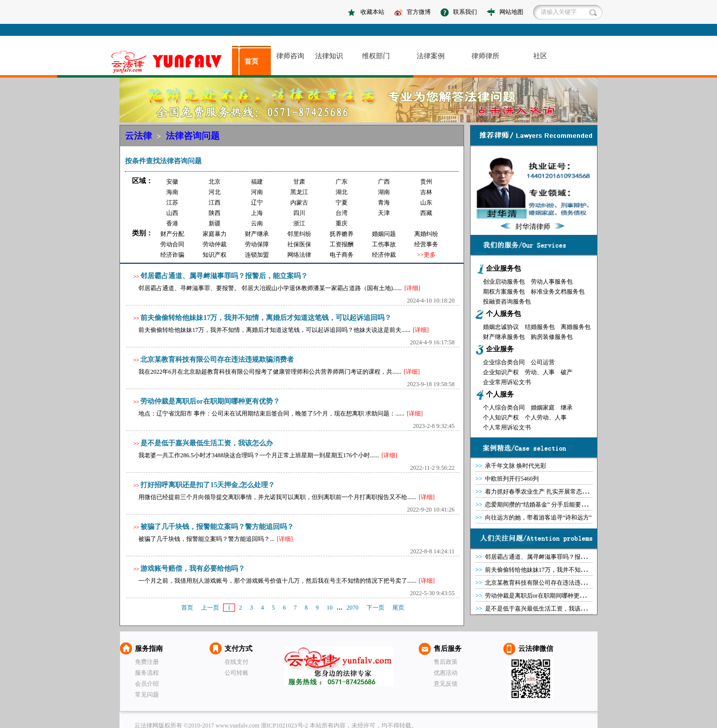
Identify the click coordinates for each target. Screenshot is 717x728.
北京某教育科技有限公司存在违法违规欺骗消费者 (217, 360)
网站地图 (511, 12)
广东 (342, 182)
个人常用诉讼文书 (507, 427)
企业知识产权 (501, 372)
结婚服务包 (540, 327)
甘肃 (299, 182)
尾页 (398, 608)
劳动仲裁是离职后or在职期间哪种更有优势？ (210, 401)
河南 (257, 192)
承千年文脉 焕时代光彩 (516, 466)
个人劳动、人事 (546, 417)
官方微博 (419, 12)
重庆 (342, 223)
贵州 (426, 182)
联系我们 (465, 12)
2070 (353, 608)
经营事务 (426, 244)
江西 (215, 203)
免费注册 (147, 662)
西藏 (426, 213)
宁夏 (342, 203)
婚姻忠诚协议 (501, 327)
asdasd (171, 62)
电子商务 (342, 255)
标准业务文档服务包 (558, 292)
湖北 (342, 192)
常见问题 (147, 695)
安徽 (172, 182)
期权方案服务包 (504, 292)
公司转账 (237, 673)
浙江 (299, 223)
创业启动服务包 (504, 282)
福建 (257, 182)
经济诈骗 (172, 255)
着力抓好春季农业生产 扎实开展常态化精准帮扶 (548, 492)
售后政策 (446, 662)
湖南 (384, 192)
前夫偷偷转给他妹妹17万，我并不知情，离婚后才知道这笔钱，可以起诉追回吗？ (266, 318)
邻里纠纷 (299, 234)
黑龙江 (299, 192)
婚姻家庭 (543, 408)
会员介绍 (147, 684)
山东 (426, 203)
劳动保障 (257, 244)
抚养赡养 (342, 234)
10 (330, 608)
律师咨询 (290, 56)
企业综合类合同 (504, 362)
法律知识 (329, 56)
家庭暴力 (215, 234)
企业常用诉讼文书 (507, 382)
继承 (567, 408)
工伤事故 (384, 244)
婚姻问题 (384, 234)
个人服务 (500, 394)
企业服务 (500, 349)
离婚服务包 (576, 327)
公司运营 (543, 362)
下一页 (375, 608)
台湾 (342, 213)
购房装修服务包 (552, 337)
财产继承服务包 (504, 337)
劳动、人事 (540, 372)
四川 (299, 213)
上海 (257, 213)
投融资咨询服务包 (507, 302)
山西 (172, 213)
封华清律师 (533, 227)
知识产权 (215, 255)
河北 (215, 192)
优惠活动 (446, 673)
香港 (172, 223)
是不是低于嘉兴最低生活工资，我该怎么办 (207, 443)
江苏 (172, 203)
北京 (215, 182)
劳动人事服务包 (552, 282)
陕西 (215, 213)
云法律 (138, 136)
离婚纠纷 (426, 234)
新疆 (215, 223)
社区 (540, 56)
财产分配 (172, 234)
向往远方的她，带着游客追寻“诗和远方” (538, 518)
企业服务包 (503, 268)
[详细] (412, 288)
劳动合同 (172, 244)
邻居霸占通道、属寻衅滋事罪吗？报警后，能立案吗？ (224, 276)
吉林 (426, 192)
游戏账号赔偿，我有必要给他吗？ (193, 569)
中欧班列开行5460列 (512, 479)
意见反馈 (446, 684)
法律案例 (431, 56)
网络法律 (299, 255)
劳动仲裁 (215, 244)
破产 (567, 372)
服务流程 (147, 673)
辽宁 (257, 203)
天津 (384, 213)
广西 (384, 182)
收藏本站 (372, 12)
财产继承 (257, 234)
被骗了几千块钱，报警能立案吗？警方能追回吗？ (217, 527)
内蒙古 (299, 203)
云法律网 (339, 666)
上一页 (210, 608)
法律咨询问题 (193, 136)
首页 (251, 61)
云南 (257, 223)
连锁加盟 (257, 255)
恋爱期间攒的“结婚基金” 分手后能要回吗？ (542, 505)
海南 (172, 192)
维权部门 (376, 56)
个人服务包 (503, 314)
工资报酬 (342, 244)
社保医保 (299, 244)
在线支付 (237, 662)
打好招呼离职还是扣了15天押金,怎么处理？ (208, 485)
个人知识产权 (501, 417)
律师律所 (485, 56)
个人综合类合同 (504, 408)
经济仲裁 (384, 255)
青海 (384, 203)
